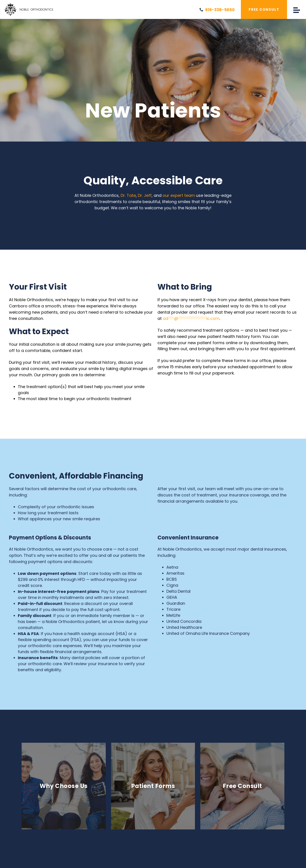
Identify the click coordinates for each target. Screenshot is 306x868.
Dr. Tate (128, 195)
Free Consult (264, 9)
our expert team (179, 195)
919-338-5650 (217, 9)
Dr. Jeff (145, 195)
